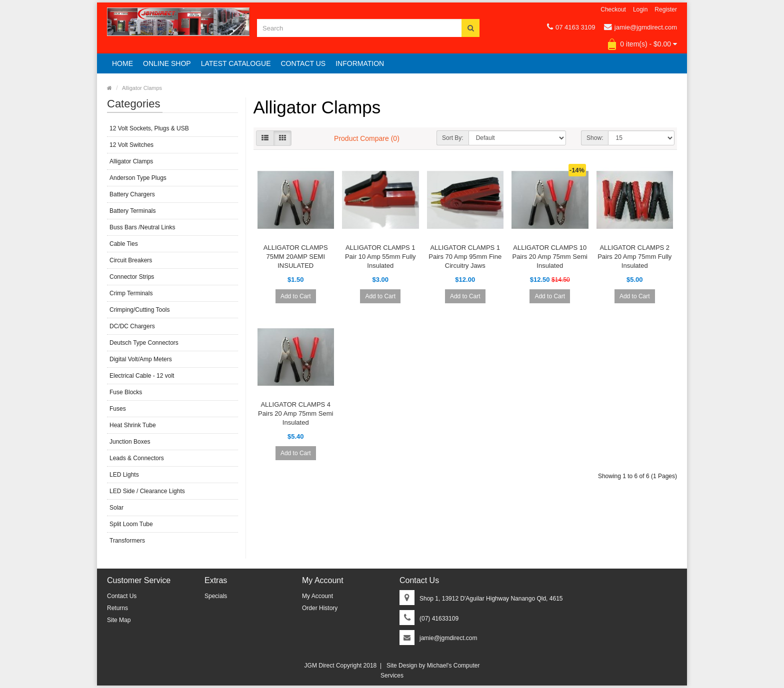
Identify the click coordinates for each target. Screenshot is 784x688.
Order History (320, 608)
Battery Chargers (132, 194)
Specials (216, 596)
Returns (117, 608)
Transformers (127, 541)
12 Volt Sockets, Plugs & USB (149, 128)
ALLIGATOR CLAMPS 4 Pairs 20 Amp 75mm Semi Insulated (295, 413)
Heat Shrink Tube (133, 425)
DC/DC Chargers (132, 326)
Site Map (119, 620)
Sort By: (453, 138)
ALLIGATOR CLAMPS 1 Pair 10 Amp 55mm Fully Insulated (380, 257)
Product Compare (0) (367, 138)
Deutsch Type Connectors (144, 343)
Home (122, 63)
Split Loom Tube (131, 524)
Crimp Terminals (131, 293)
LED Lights (124, 475)
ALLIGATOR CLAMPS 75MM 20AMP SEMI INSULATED (296, 257)
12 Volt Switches (131, 145)
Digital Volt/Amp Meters (141, 359)
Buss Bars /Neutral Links (142, 227)
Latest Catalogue (236, 63)
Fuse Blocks (126, 392)
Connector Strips (132, 277)
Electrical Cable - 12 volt (142, 376)
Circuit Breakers (131, 260)
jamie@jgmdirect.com (640, 27)
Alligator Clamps (142, 88)
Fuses (118, 409)
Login (640, 9)
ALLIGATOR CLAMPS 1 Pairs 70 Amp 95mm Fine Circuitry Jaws (465, 257)
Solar (116, 508)
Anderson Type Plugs (138, 178)
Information (360, 63)
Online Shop (167, 63)
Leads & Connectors (137, 458)
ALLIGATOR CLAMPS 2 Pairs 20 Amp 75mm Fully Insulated (634, 257)
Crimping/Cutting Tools (140, 310)
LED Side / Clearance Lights (147, 491)
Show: (595, 138)
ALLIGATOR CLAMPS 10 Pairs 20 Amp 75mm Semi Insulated (550, 257)
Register (666, 9)
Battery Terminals (132, 211)
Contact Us (303, 63)
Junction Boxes (130, 442)
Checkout (613, 9)
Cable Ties (124, 244)
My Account (317, 596)
